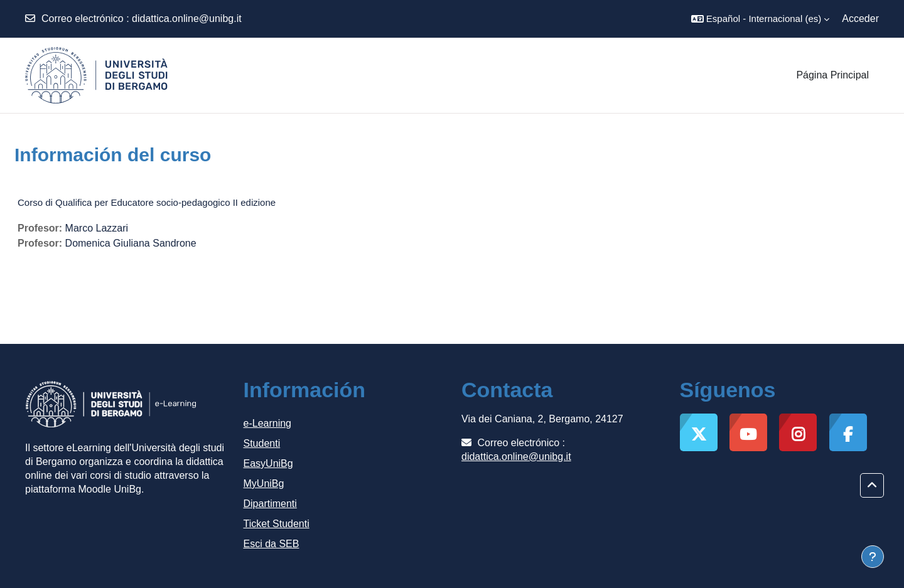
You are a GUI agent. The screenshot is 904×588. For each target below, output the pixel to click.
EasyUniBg (268, 463)
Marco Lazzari (97, 228)
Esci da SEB (272, 544)
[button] (760, 19)
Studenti (262, 443)
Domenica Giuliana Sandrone (131, 243)
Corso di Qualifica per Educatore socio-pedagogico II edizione (147, 202)
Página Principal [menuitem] (832, 75)
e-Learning (268, 423)
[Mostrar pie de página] (873, 557)
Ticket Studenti (277, 524)
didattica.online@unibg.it (187, 19)
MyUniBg (264, 484)
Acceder (860, 19)
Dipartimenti (270, 504)
